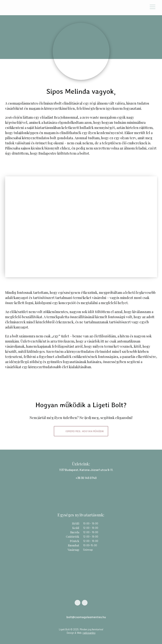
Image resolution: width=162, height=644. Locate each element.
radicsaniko (89, 633)
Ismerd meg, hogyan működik (85, 431)
